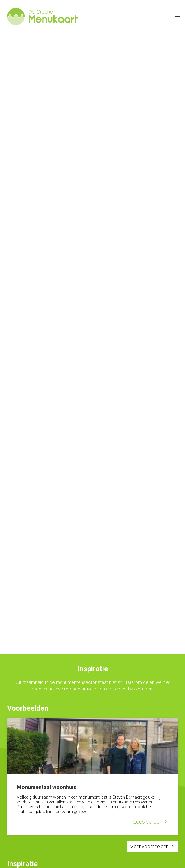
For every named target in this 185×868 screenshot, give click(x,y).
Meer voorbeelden (149, 847)
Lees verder (147, 822)
